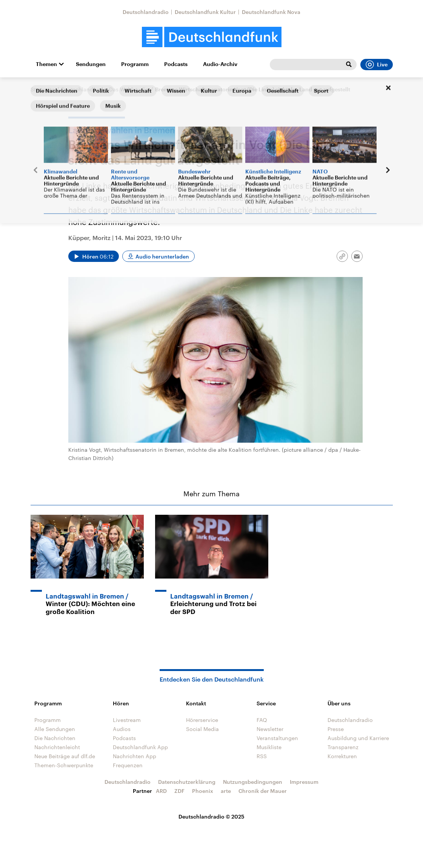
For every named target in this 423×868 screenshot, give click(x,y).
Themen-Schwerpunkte (64, 765)
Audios (122, 729)
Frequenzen (128, 765)
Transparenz (343, 747)
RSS (262, 756)
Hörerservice (202, 720)
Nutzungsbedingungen (253, 782)
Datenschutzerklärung (187, 782)
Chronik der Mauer (263, 791)
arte (226, 791)
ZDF (179, 791)
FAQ (262, 720)
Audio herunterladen (162, 256)
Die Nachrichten (55, 738)
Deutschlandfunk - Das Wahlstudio (105, 89)
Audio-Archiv (220, 64)
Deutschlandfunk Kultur (205, 12)
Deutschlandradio (146, 12)
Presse (336, 729)
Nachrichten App (135, 756)
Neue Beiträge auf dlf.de (65, 756)
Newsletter (270, 729)
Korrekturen (342, 756)
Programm (135, 64)
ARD (161, 791)
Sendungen (91, 64)
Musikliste (269, 747)
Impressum (304, 782)
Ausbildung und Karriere (358, 738)
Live (377, 65)
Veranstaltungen (277, 738)
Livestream (127, 720)
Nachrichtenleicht (57, 747)
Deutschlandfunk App (140, 747)
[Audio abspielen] (94, 256)
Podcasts (176, 64)
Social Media (202, 729)
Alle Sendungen (55, 729)
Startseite (43, 89)
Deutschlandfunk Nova (271, 12)
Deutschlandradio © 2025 (211, 816)
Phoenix (203, 791)
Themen (46, 64)
